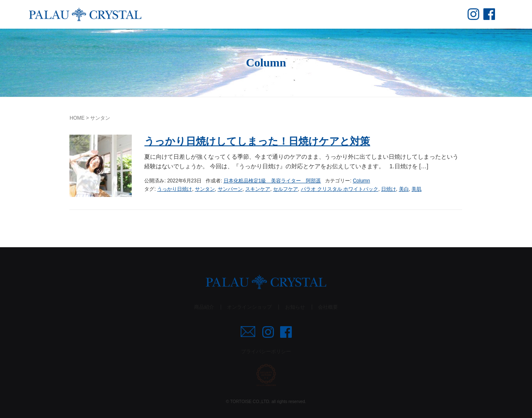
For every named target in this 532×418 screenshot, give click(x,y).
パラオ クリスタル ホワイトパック (340, 189)
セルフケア (286, 189)
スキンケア (258, 189)
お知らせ (295, 307)
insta (473, 14)
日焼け (389, 189)
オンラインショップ (249, 307)
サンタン (205, 189)
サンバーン (230, 189)
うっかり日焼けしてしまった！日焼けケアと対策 (257, 141)
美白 (404, 189)
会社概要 (328, 307)
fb (489, 14)
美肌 (416, 189)
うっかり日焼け (175, 189)
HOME (77, 118)
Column (361, 181)
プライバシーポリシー (266, 352)
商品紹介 (204, 307)
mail (248, 332)
